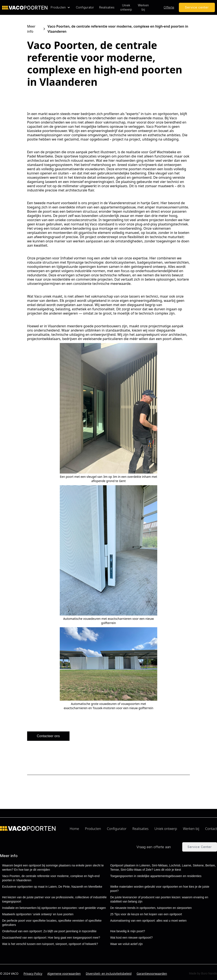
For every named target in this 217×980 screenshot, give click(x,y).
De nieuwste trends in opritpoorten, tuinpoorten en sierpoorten (151, 908)
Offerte (169, 7)
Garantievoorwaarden (152, 974)
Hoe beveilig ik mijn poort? (128, 931)
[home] (25, 7)
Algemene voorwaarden (64, 974)
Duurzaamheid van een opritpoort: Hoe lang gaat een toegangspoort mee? (51, 938)
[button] (60, 7)
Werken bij (143, 7)
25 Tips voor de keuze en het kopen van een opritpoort (146, 914)
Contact (211, 829)
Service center (197, 7)
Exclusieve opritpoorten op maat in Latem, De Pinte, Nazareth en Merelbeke (52, 887)
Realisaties (107, 7)
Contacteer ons (48, 736)
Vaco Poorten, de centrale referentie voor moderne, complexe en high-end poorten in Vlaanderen (51, 878)
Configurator (85, 7)
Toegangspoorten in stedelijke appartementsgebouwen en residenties (156, 876)
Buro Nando (209, 973)
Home (74, 829)
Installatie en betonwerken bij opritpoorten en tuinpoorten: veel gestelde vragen (54, 908)
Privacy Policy (33, 974)
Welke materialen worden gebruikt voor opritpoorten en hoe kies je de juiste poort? (160, 889)
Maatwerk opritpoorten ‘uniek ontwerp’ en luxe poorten (38, 914)
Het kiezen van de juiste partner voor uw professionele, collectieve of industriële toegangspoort (54, 899)
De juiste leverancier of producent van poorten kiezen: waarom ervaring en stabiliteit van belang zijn (159, 899)
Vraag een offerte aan (154, 847)
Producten (93, 829)
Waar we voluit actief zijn (127, 944)
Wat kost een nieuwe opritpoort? (131, 938)
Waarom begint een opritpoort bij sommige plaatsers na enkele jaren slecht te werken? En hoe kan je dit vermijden (53, 868)
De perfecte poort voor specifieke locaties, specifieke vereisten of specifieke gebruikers (52, 923)
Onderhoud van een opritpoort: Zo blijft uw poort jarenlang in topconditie (49, 931)
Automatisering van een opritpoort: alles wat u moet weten (148, 921)
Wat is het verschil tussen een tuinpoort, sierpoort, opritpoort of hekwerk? (50, 944)
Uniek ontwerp (126, 7)
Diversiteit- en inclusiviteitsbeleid (109, 974)
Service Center (200, 847)
